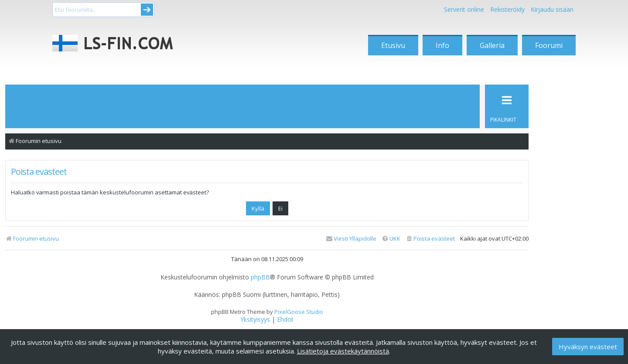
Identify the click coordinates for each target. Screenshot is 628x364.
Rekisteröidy (507, 9)
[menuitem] (430, 239)
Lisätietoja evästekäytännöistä (343, 351)
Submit (147, 10)
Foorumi (549, 45)
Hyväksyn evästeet (588, 347)
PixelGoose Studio (299, 312)
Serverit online (464, 9)
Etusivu (393, 45)
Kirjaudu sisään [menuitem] (552, 9)
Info (442, 45)
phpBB (260, 277)
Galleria (492, 45)
